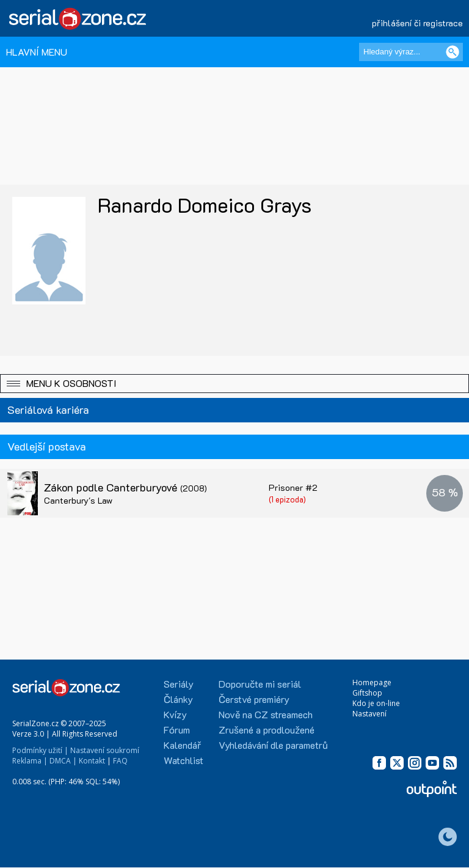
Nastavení (369, 714)
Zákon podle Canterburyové (125, 487)
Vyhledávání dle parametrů (273, 745)
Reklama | (30, 761)
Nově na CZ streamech (266, 714)
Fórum (177, 730)
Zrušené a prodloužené (267, 730)
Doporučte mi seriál (260, 684)
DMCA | (63, 761)
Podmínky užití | (40, 750)
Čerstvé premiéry (254, 699)
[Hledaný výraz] (411, 52)
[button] (234, 384)
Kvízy (175, 714)
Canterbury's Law (78, 500)
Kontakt (92, 761)
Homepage (372, 682)
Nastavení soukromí (105, 750)
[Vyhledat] (453, 52)
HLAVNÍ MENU (37, 52)
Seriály (179, 684)
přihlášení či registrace (417, 23)
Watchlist (184, 760)
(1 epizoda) (287, 499)
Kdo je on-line (376, 703)
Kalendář (182, 745)
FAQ (120, 761)
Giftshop (367, 693)
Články (178, 699)
